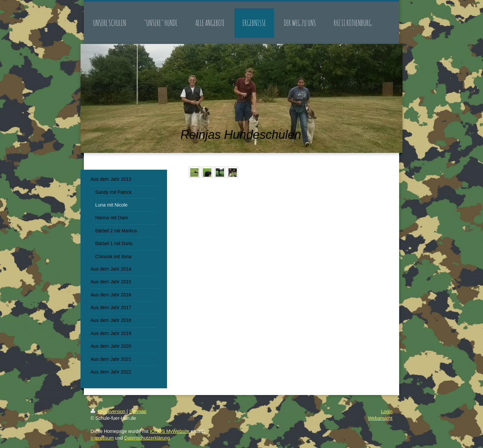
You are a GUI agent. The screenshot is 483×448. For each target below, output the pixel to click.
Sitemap (138, 411)
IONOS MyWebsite (170, 431)
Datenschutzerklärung (147, 438)
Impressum (102, 438)
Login (387, 411)
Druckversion (109, 411)
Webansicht (380, 418)
